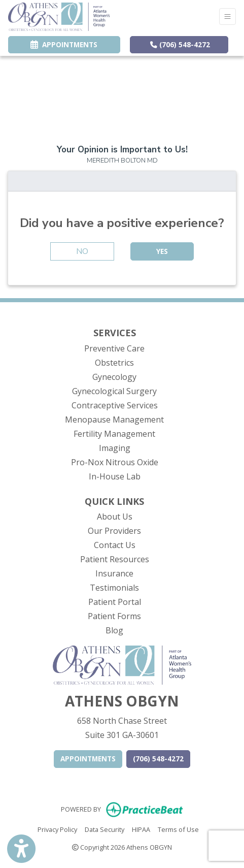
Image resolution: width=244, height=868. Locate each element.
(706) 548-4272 (180, 44)
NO (82, 251)
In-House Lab (115, 476)
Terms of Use (178, 829)
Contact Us (115, 545)
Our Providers (114, 531)
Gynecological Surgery (114, 391)
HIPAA (141, 829)
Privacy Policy (57, 829)
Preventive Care (114, 348)
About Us (115, 517)
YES (162, 251)
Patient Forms (114, 616)
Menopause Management (114, 420)
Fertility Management (114, 434)
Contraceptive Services (115, 405)
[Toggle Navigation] (228, 17)
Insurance (114, 573)
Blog (114, 630)
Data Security (104, 829)
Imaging (115, 448)
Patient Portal (115, 602)
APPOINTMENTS (88, 759)
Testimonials (114, 588)
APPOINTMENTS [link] (64, 44)
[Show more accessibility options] (21, 849)
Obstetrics (114, 363)
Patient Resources (115, 559)
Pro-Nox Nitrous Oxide (115, 462)
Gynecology (114, 377)
